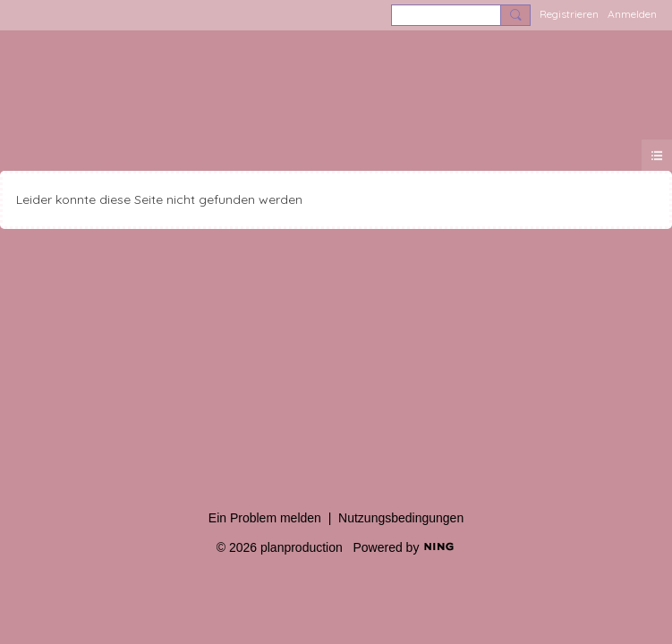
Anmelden (632, 14)
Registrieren (569, 14)
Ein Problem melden (265, 518)
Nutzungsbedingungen (401, 518)
